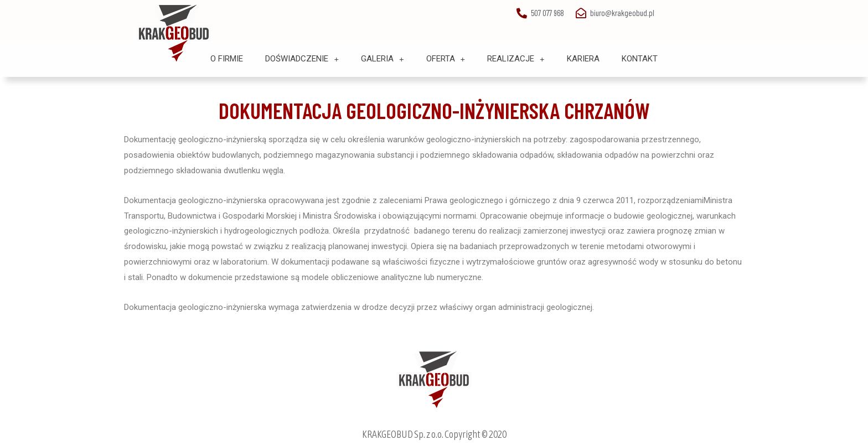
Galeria (383, 59)
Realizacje (516, 59)
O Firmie (227, 59)
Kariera (583, 59)
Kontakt (640, 59)
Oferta (446, 59)
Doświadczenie (302, 59)
